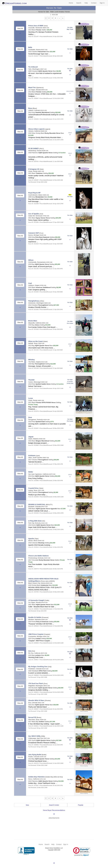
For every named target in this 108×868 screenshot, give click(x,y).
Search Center (54, 805)
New (27, 805)
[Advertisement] (55, 826)
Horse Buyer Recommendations (54, 810)
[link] (82, 852)
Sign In (102, 3)
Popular (81, 805)
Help (86, 3)
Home (71, 3)
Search (79, 3)
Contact (94, 3)
